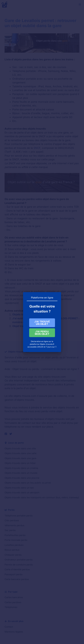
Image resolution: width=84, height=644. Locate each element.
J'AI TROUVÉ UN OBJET (42, 323)
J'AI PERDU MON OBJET (42, 333)
